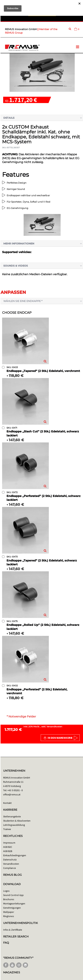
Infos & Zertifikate (13, 930)
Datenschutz (10, 860)
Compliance (10, 868)
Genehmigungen (12, 908)
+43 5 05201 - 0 (15, 790)
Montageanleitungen (14, 904)
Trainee (7, 829)
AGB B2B (8, 851)
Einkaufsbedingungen (15, 855)
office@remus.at (12, 794)
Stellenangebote (12, 816)
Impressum (9, 843)
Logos (6, 891)
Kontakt (7, 803)
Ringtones (9, 916)
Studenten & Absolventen (17, 821)
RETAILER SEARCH (16, 936)
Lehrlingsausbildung (14, 825)
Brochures (9, 899)
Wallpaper (9, 912)
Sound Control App (13, 895)
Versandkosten (54, 727)
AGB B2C (8, 847)
